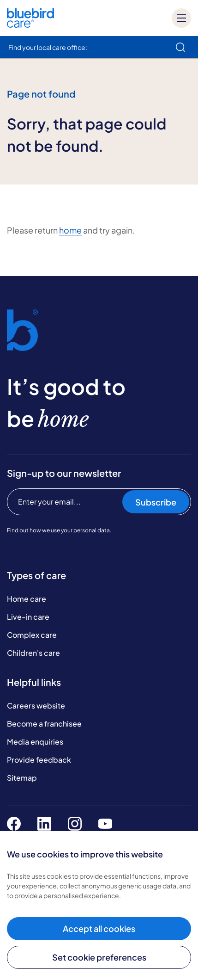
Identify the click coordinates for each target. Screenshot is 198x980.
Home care (27, 599)
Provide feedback (39, 760)
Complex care (32, 635)
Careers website (36, 706)
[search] (180, 47)
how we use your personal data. (70, 530)
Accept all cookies (99, 928)
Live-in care (28, 617)
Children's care (33, 653)
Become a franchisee (44, 724)
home (70, 230)
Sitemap (22, 778)
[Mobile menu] (181, 18)
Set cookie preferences (99, 957)
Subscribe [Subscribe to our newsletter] (156, 502)
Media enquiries (35, 742)
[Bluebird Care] (30, 24)
